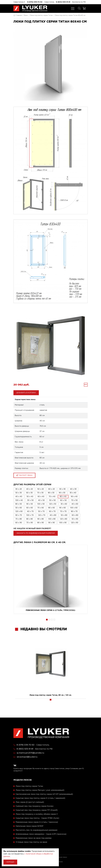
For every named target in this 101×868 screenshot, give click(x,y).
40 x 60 (75, 504)
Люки (26, 15)
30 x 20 (19, 489)
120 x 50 (53, 504)
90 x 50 (30, 504)
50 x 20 (41, 489)
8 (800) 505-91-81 (63, 2)
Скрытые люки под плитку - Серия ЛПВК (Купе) (37, 818)
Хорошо (10, 862)
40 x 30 (73, 489)
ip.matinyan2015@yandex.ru (30, 753)
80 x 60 (52, 508)
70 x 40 (52, 497)
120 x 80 (64, 519)
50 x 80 (64, 515)
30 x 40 (73, 493)
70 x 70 (63, 511)
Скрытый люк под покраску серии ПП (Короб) (37, 810)
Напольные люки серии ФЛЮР (29, 826)
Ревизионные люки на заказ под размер (34, 838)
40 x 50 (41, 500)
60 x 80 (75, 515)
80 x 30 (51, 493)
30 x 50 (30, 500)
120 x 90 (75, 523)
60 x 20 (52, 489)
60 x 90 (19, 523)
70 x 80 (19, 519)
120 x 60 (19, 511)
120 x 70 (42, 515)
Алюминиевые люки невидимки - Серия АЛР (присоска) (41, 834)
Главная (18, 15)
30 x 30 (62, 489)
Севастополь (19, 2)
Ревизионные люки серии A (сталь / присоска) (50, 610)
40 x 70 (30, 511)
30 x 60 (64, 504)
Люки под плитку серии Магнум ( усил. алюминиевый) (40, 790)
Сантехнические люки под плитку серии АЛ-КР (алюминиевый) (44, 794)
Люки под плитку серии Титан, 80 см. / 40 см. (51, 695)
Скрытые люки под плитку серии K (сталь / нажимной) (40, 798)
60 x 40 (41, 497)
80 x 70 (74, 511)
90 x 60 (63, 508)
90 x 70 (19, 515)
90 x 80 (41, 519)
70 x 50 (74, 500)
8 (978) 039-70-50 (35, 2)
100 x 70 (30, 515)
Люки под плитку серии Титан (41, 15)
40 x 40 (19, 497)
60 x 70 (52, 511)
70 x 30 (40, 493)
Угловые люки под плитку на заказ (31, 842)
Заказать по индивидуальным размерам (36, 533)
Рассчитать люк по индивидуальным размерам (36, 830)
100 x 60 (74, 508)
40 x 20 (30, 489)
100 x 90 (63, 523)
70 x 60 (41, 508)
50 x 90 (75, 519)
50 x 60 (19, 508)
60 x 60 (30, 508)
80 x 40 (63, 497)
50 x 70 (41, 511)
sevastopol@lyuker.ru (27, 757)
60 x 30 (29, 493)
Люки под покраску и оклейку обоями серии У (37, 814)
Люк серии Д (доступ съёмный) (30, 802)
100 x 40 (19, 500)
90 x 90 (52, 523)
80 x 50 (19, 504)
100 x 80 (52, 519)
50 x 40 (30, 497)
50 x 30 (19, 493)
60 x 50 (63, 500)
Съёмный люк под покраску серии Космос (35, 806)
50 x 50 (52, 500)
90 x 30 (62, 493)
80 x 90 (41, 523)
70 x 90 (30, 523)
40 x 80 (53, 515)
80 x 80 (30, 519)
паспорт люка (24, 475)
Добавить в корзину (26, 393)
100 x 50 (41, 504)
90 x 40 (74, 497)
